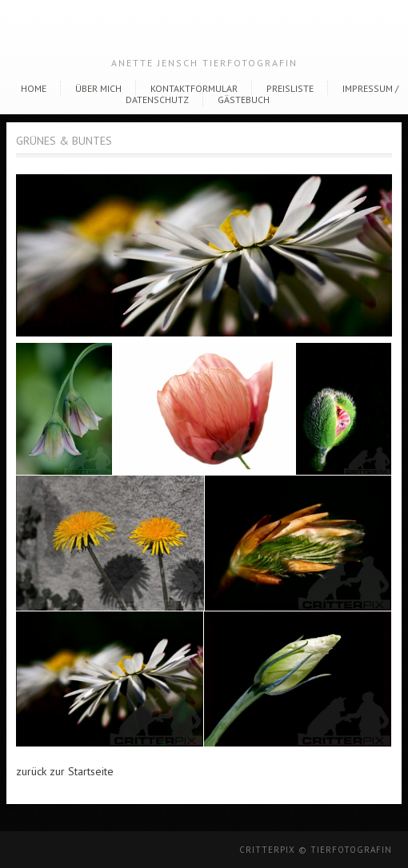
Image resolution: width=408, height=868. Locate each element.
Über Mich (98, 88)
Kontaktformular (194, 88)
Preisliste (290, 88)
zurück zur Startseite (65, 771)
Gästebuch (244, 100)
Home (34, 88)
